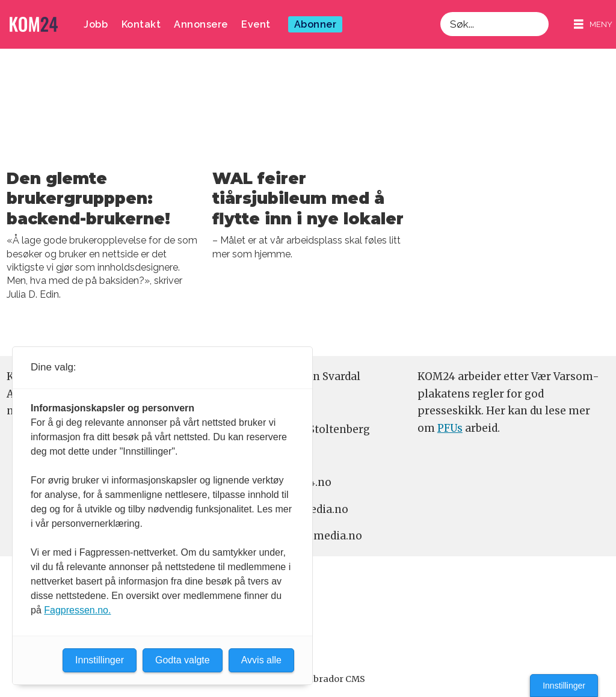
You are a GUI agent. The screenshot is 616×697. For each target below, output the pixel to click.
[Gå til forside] (34, 24)
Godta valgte (183, 660)
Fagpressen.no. (77, 610)
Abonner (316, 24)
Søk (440, 12)
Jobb (96, 24)
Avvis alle (261, 660)
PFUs (450, 428)
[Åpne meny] (593, 24)
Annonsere (201, 24)
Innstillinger (564, 686)
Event (256, 24)
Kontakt (141, 24)
